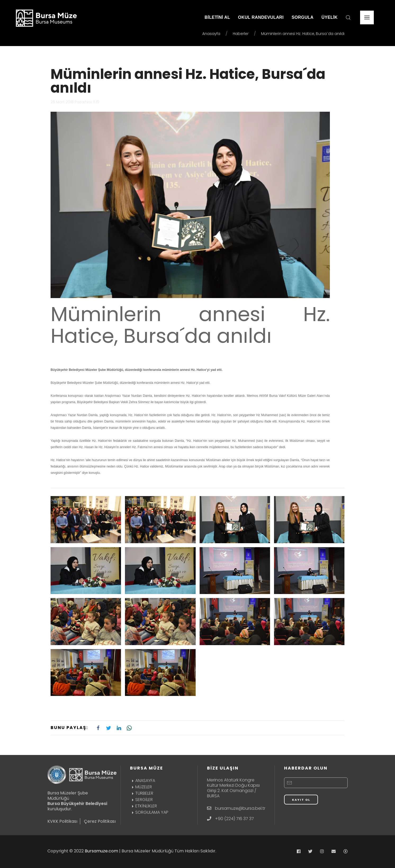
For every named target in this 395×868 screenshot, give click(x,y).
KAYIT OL (301, 800)
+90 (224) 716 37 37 (234, 819)
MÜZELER (141, 787)
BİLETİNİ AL (217, 17)
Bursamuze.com (101, 851)
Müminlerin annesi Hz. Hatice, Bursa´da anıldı (188, 81)
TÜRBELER (142, 793)
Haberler (241, 34)
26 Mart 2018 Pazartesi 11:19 (75, 102)
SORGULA (302, 17)
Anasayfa (211, 34)
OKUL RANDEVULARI (261, 17)
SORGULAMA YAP (149, 812)
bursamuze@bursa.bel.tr (240, 808)
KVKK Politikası (62, 821)
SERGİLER (141, 800)
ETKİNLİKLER (143, 806)
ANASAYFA (143, 781)
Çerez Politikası (100, 821)
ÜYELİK (329, 17)
